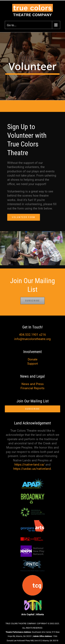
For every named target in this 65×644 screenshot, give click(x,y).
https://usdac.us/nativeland (32, 469)
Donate (33, 359)
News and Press (33, 384)
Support (33, 364)
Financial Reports (32, 388)
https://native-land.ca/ (30, 465)
